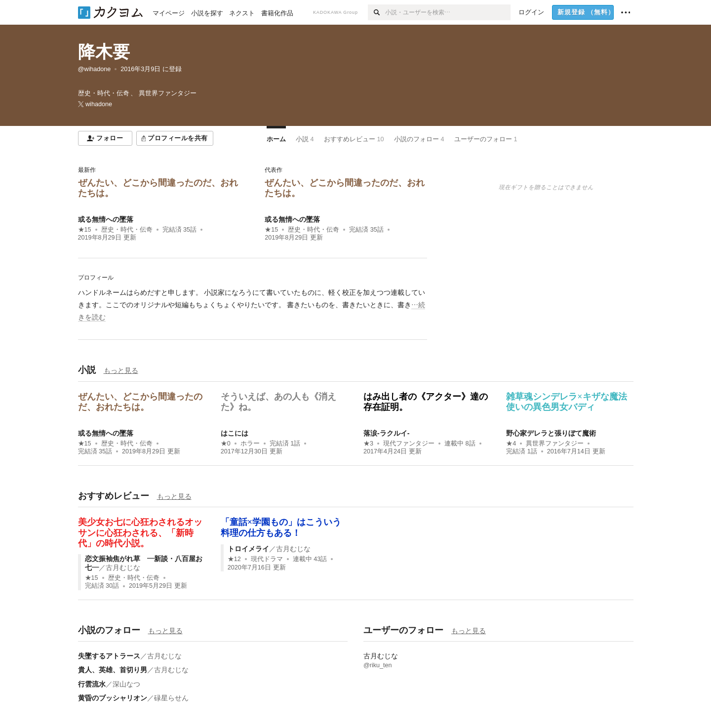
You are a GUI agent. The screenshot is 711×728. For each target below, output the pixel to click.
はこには (235, 433)
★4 (511, 444)
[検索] (376, 12)
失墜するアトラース (109, 656)
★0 (226, 444)
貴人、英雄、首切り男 (113, 670)
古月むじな (123, 567)
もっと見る (121, 370)
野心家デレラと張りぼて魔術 (551, 433)
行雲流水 (92, 684)
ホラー (250, 444)
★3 (368, 444)
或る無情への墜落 (106, 219)
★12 (234, 559)
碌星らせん (171, 698)
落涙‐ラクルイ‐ (386, 433)
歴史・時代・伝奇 (127, 230)
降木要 (104, 52)
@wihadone (95, 69)
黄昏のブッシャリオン (113, 698)
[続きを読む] (253, 305)
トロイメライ (248, 549)
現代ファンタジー (409, 444)
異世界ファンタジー (555, 444)
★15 (85, 230)
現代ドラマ (267, 559)
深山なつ (126, 684)
